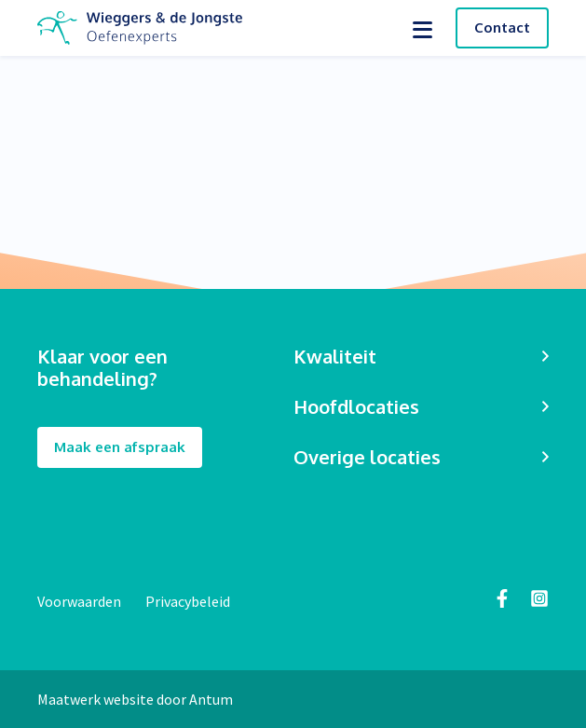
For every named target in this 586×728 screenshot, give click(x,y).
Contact (502, 27)
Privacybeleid (188, 601)
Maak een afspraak (120, 448)
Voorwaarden (81, 601)
